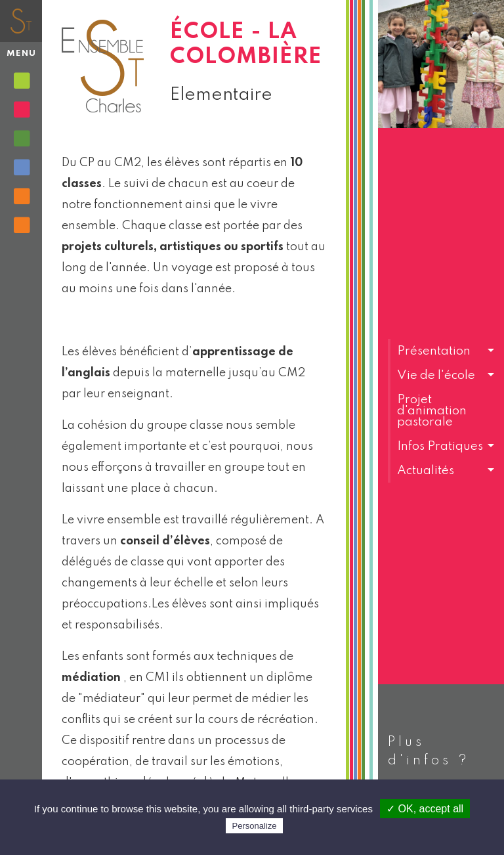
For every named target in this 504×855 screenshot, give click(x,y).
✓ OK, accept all (425, 809)
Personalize (255, 826)
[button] (441, 351)
